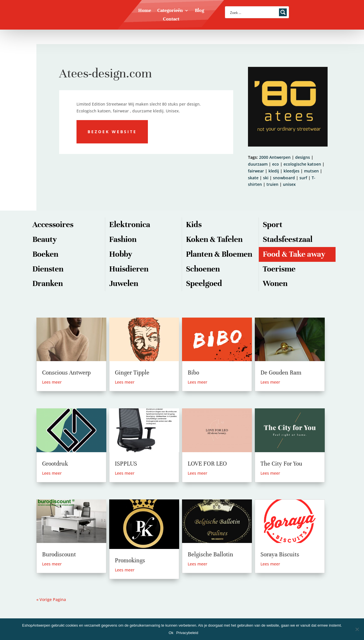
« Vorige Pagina (51, 599)
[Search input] (253, 12)
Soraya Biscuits (280, 554)
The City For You (281, 464)
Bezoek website (112, 132)
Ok (171, 633)
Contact (171, 19)
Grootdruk (55, 464)
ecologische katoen (302, 164)
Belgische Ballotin (210, 554)
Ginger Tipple (132, 373)
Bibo (193, 373)
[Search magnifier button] (283, 12)
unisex (289, 184)
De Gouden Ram (281, 373)
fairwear (256, 171)
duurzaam (258, 164)
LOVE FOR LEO (207, 464)
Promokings (130, 560)
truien (272, 184)
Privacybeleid (187, 633)
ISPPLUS (126, 464)
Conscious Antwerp (66, 373)
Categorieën (170, 11)
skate (253, 178)
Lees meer (52, 382)
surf (303, 178)
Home (145, 11)
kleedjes (291, 171)
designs (303, 157)
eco (276, 164)
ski (266, 178)
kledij (274, 171)
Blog (199, 11)
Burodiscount (59, 554)
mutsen (311, 171)
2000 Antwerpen (275, 157)
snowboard (284, 178)
